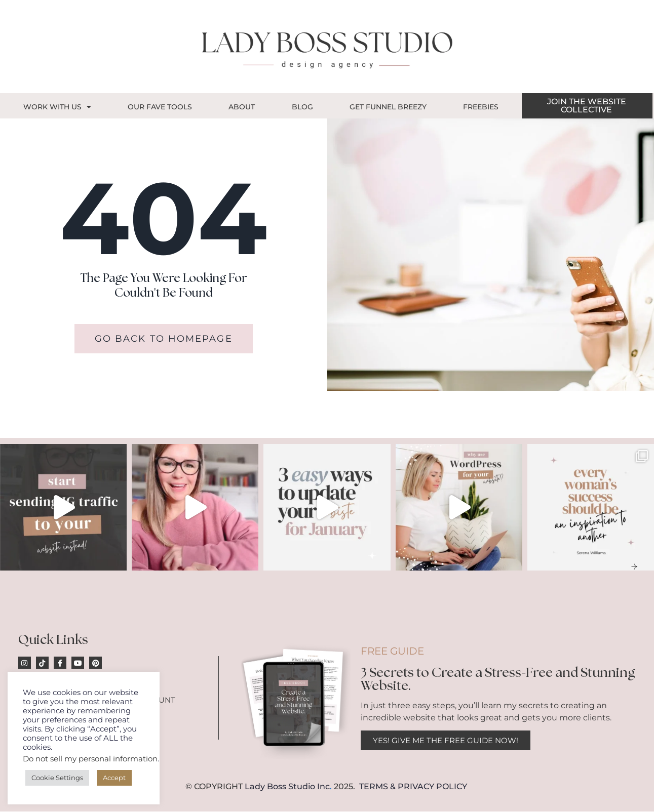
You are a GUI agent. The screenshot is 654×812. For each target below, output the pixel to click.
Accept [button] (114, 778)
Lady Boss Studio (280, 786)
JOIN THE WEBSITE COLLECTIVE (587, 106)
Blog (302, 107)
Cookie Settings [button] (57, 778)
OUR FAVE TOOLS (160, 107)
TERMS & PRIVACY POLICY (413, 786)
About (242, 107)
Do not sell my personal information (90, 759)
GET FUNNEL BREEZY (388, 107)
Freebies (481, 107)
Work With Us (57, 107)
